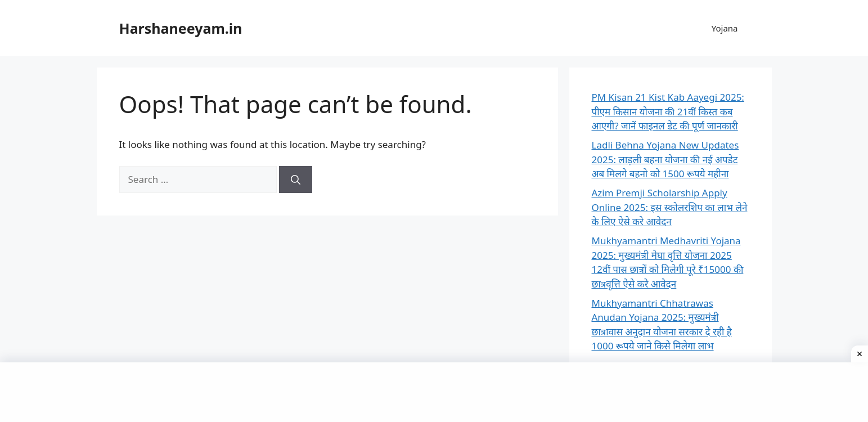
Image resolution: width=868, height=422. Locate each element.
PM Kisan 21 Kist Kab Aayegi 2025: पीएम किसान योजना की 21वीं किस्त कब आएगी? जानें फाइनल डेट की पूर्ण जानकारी (668, 111)
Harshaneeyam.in (181, 28)
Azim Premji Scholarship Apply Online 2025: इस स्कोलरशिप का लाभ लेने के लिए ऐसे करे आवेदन (670, 207)
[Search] (296, 179)
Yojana (725, 28)
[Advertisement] (434, 390)
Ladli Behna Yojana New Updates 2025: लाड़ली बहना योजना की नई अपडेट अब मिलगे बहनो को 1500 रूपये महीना (665, 159)
